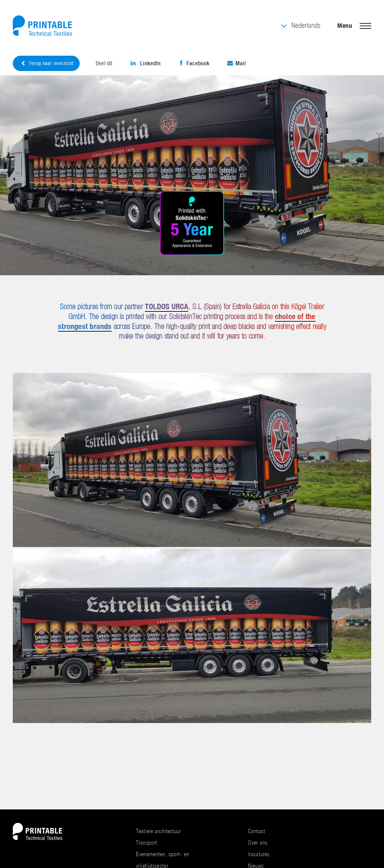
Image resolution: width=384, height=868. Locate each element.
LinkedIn (145, 63)
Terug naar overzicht (47, 63)
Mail (237, 63)
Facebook (194, 63)
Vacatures (259, 854)
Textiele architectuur (159, 831)
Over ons (258, 843)
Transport (147, 843)
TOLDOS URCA (167, 306)
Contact (257, 831)
